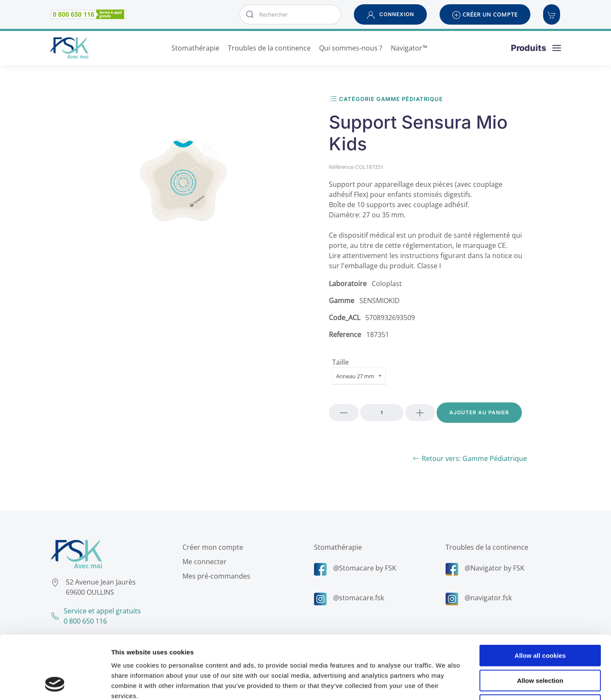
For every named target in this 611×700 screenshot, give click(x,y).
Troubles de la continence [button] (269, 48)
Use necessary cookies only (540, 646)
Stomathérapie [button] (195, 48)
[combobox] (290, 14)
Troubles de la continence (485, 547)
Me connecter (202, 562)
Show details (445, 683)
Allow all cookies (540, 596)
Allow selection (540, 621)
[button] (390, 14)
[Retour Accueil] (69, 48)
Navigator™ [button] (409, 48)
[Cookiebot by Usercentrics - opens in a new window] (55, 683)
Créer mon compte (211, 547)
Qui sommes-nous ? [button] (351, 48)
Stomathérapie (336, 547)
